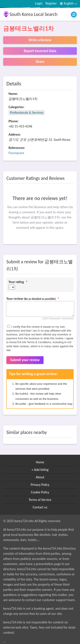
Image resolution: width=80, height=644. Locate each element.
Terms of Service (40, 500)
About (40, 477)
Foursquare (16, 153)
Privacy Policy (40, 485)
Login (39, 3)
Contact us (40, 507)
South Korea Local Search (33, 14)
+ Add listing (40, 470)
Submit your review (25, 360)
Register (51, 3)
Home (40, 462)
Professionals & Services (27, 113)
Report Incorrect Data (40, 51)
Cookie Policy (40, 492)
